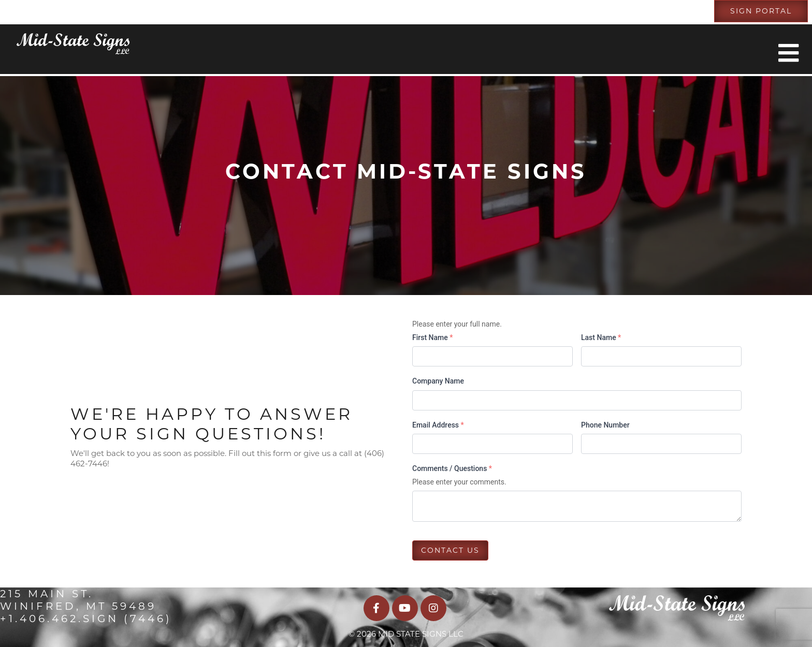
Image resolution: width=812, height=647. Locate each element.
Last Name (601, 337)
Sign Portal (761, 11)
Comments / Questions (452, 468)
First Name (432, 337)
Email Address (438, 425)
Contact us (450, 550)
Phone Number (605, 425)
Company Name (438, 381)
